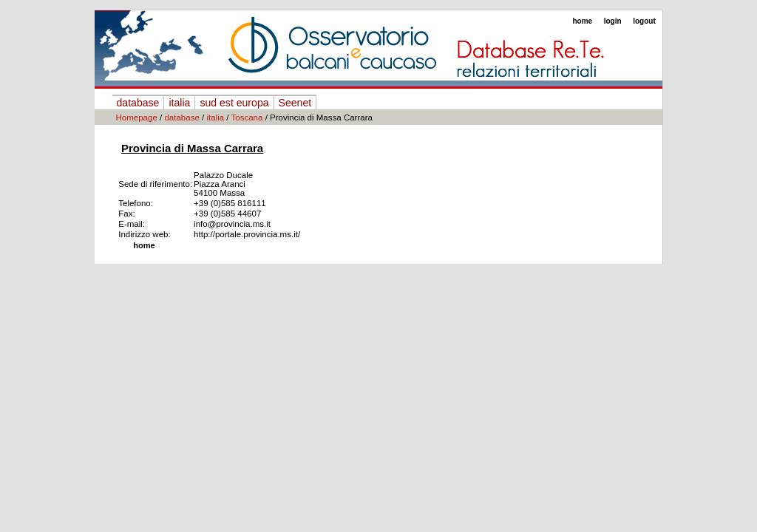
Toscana (247, 117)
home (582, 21)
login (613, 21)
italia (179, 103)
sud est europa (234, 103)
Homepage (137, 117)
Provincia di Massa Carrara (192, 148)
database (138, 103)
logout (644, 21)
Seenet (295, 103)
